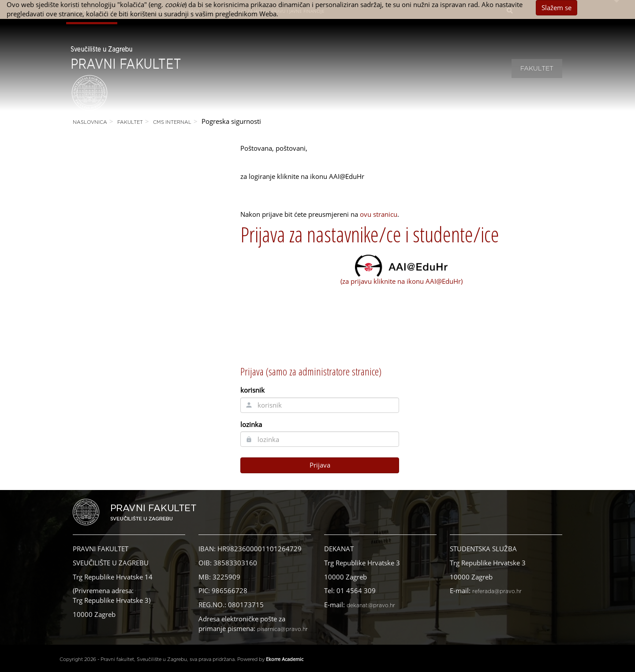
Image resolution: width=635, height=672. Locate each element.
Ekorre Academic (285, 659)
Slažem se (557, 7)
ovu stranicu (379, 214)
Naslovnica (90, 122)
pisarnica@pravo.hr (282, 629)
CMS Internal (172, 122)
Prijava (320, 465)
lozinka (251, 424)
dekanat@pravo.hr (371, 605)
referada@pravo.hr (497, 591)
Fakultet (537, 69)
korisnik (252, 390)
